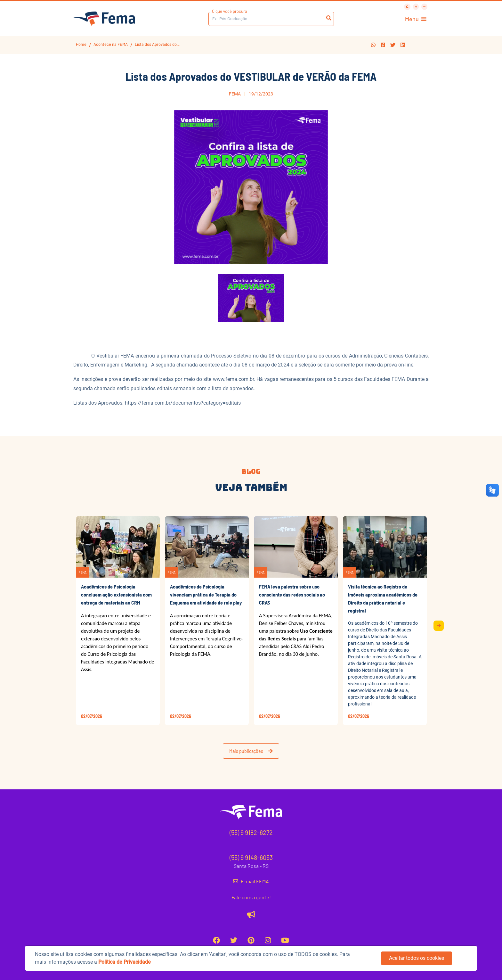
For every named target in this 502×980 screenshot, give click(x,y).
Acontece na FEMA (111, 44)
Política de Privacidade (125, 962)
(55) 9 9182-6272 (251, 832)
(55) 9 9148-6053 (251, 857)
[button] (373, 45)
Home (81, 44)
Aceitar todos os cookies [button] (417, 958)
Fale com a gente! (251, 897)
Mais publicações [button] (251, 751)
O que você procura (230, 11)
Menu (416, 19)
